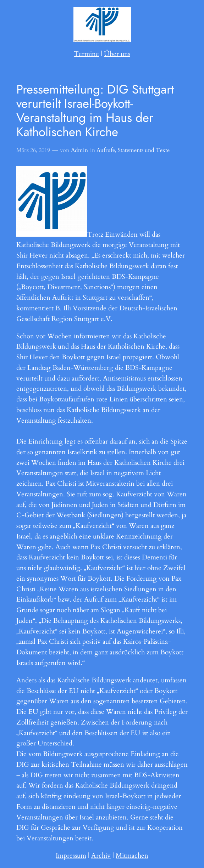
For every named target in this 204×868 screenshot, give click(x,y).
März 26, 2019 (33, 150)
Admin (79, 150)
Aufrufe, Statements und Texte (133, 150)
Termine (86, 54)
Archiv (101, 856)
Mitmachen (132, 856)
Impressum (71, 856)
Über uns (117, 54)
